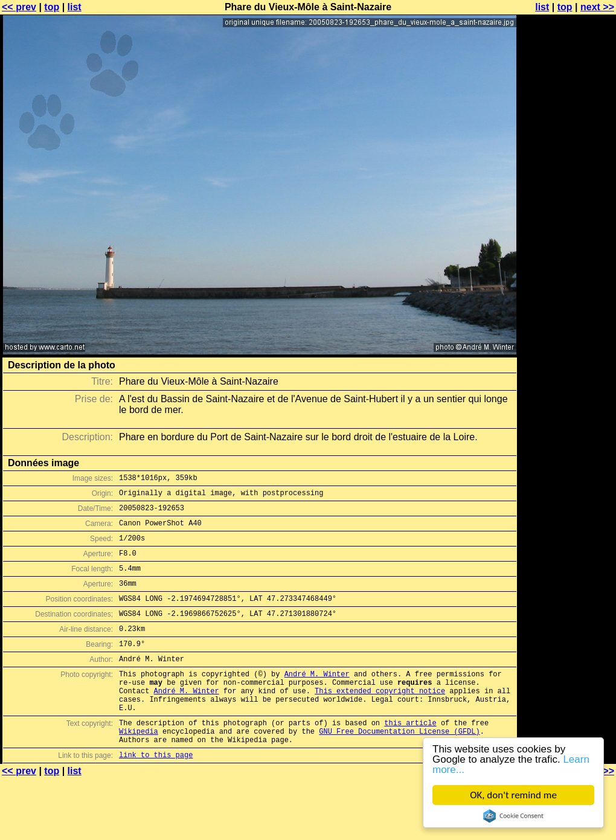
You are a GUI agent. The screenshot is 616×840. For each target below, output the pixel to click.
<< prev (19, 7)
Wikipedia (139, 767)
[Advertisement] (567, 155)
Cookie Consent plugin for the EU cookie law (513, 816)
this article (410, 757)
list (75, 7)
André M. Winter (317, 699)
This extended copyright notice (380, 720)
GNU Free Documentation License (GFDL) (399, 767)
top (52, 7)
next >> (597, 7)
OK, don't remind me (513, 795)
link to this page (156, 794)
